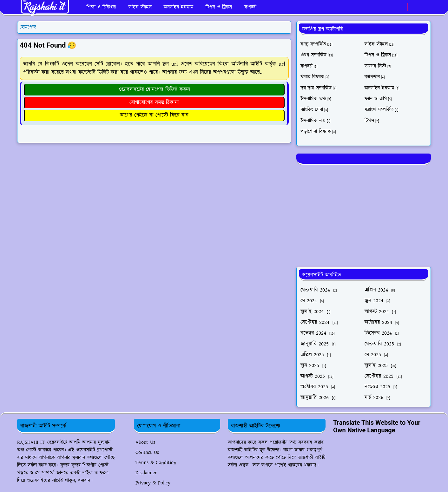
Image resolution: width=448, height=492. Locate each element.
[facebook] (390, 7)
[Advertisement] (364, 215)
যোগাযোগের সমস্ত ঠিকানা (154, 102)
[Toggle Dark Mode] (414, 7)
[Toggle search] (425, 7)
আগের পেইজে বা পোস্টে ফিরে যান (154, 115)
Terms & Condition (156, 463)
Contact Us (147, 453)
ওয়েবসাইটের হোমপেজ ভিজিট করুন (154, 89)
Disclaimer (146, 473)
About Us (145, 442)
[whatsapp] (401, 7)
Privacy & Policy (153, 483)
